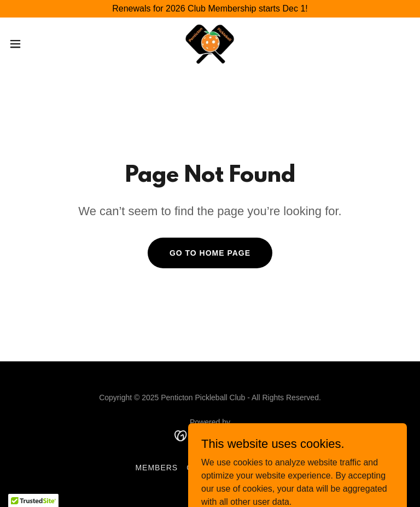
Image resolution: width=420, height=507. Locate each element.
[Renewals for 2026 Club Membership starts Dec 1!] (210, 9)
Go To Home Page (210, 253)
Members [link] (156, 468)
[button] (35, 44)
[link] (210, 44)
